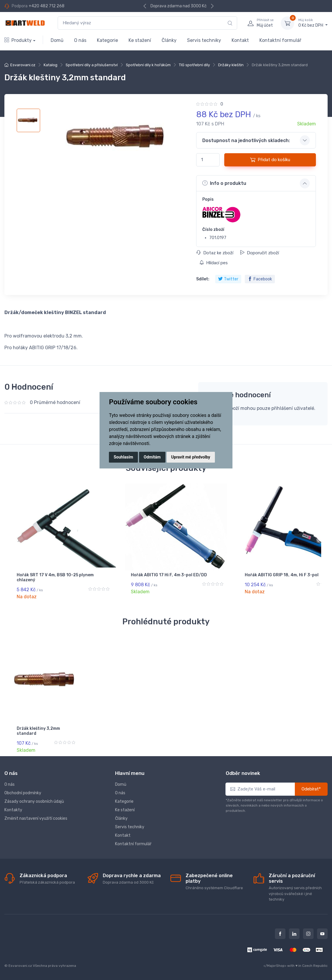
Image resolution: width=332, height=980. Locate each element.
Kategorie (107, 40)
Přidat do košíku (270, 160)
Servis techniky (204, 40)
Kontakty (13, 810)
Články (169, 40)
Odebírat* (311, 789)
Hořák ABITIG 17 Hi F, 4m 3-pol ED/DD (124, 577)
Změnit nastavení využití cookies (36, 818)
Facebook (260, 279)
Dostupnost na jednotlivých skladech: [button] (246, 140)
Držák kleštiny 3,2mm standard (38, 731)
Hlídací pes (214, 263)
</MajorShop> (275, 966)
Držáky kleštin (231, 65)
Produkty (18, 40)
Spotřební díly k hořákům (148, 65)
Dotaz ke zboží (215, 253)
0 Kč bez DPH (313, 23)
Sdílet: (203, 279)
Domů (57, 40)
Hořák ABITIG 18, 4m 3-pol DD (283, 577)
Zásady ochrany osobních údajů (34, 801)
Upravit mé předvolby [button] (191, 457)
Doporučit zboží (260, 253)
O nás (80, 40)
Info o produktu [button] (224, 183)
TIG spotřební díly (194, 65)
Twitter (228, 279)
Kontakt (240, 40)
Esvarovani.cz (23, 65)
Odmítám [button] (152, 457)
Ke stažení (140, 40)
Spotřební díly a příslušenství (92, 65)
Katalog (51, 65)
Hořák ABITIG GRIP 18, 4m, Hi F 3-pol (205, 577)
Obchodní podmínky (23, 793)
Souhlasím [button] (123, 457)
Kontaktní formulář (280, 40)
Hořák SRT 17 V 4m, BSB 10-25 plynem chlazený (45, 577)
